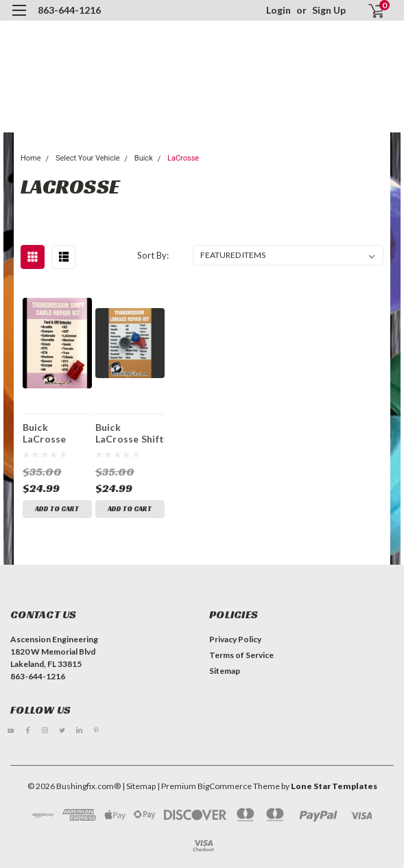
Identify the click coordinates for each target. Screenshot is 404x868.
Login (278, 10)
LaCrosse (183, 158)
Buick (144, 158)
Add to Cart (57, 509)
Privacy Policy (235, 639)
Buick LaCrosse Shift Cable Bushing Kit (130, 433)
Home (31, 158)
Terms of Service (241, 655)
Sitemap (225, 671)
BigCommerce (225, 786)
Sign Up (329, 10)
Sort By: (153, 255)
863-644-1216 (69, 10)
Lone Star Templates (334, 786)
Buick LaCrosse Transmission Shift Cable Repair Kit (54, 433)
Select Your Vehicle (88, 158)
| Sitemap (139, 786)
